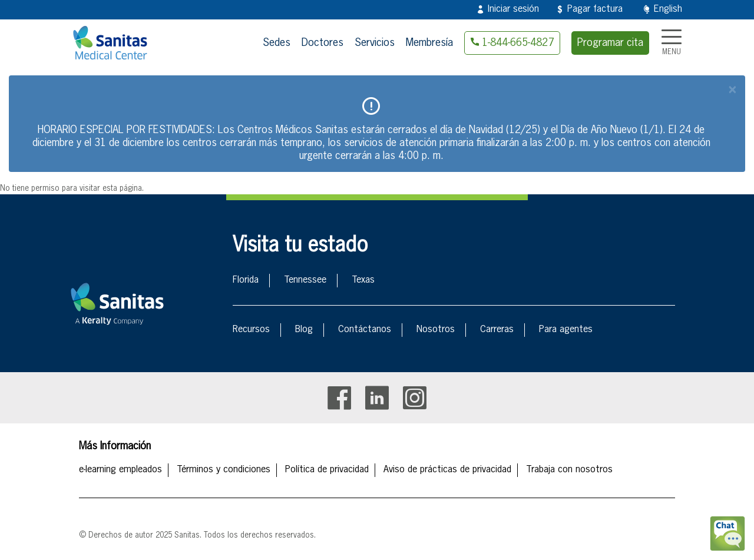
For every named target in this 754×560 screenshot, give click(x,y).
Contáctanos (365, 330)
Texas (363, 280)
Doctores (323, 43)
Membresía (429, 43)
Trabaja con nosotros (569, 470)
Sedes (277, 43)
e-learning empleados (120, 470)
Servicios (375, 43)
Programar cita (610, 43)
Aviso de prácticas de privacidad (447, 470)
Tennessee (305, 280)
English (668, 9)
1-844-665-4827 (518, 43)
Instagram (415, 398)
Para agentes (566, 330)
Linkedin (377, 398)
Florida (246, 280)
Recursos (251, 330)
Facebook (339, 398)
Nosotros (436, 330)
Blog (304, 330)
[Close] (732, 90)
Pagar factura (595, 9)
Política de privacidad (327, 470)
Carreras (497, 330)
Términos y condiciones (224, 470)
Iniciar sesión (513, 9)
